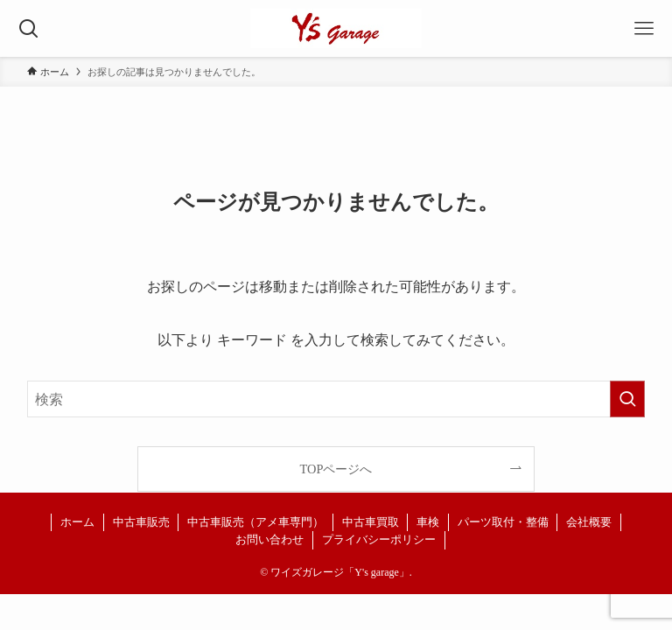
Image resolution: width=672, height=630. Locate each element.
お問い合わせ (269, 539)
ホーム (77, 522)
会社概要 (589, 522)
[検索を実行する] (627, 399)
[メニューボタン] (644, 28)
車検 (428, 522)
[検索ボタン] (28, 28)
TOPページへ (336, 469)
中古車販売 (141, 522)
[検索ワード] (336, 399)
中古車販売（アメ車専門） (255, 522)
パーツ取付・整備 (503, 522)
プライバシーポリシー (379, 539)
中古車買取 (371, 522)
